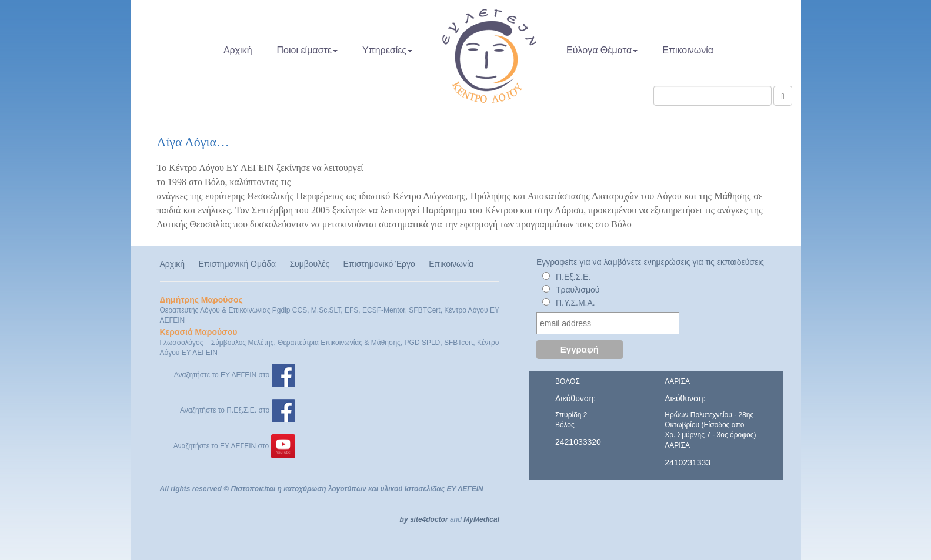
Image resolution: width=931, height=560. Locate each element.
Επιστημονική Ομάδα (237, 264)
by (404, 519)
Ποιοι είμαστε (307, 50)
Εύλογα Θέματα (602, 50)
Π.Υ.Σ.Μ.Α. (575, 303)
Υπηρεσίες (387, 50)
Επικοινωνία (688, 50)
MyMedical (481, 519)
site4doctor (429, 519)
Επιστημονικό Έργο (379, 264)
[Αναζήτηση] (782, 96)
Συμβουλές (309, 264)
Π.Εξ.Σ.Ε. (573, 277)
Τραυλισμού (578, 290)
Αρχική (238, 50)
